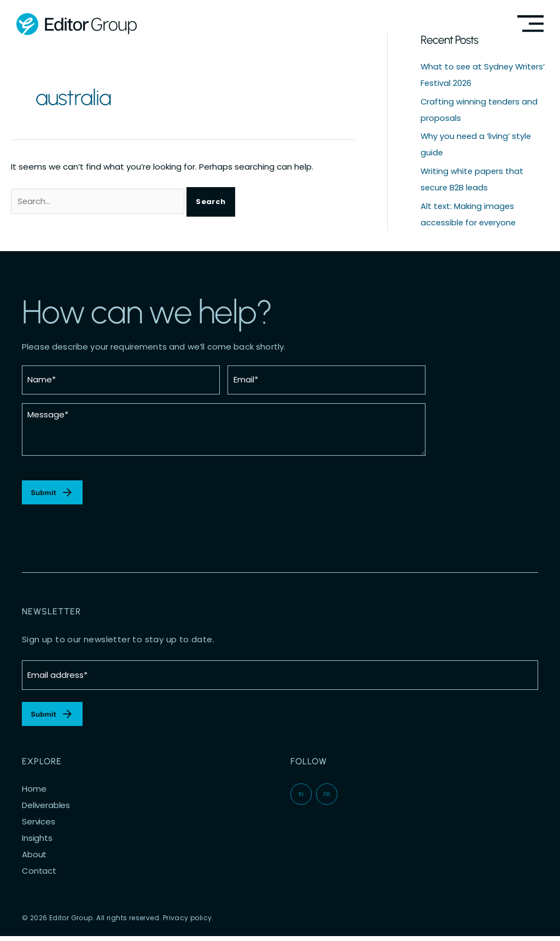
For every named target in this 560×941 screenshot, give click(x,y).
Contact (39, 876)
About (34, 859)
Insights (37, 843)
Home (34, 794)
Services (39, 827)
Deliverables (46, 810)
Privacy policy (188, 923)
